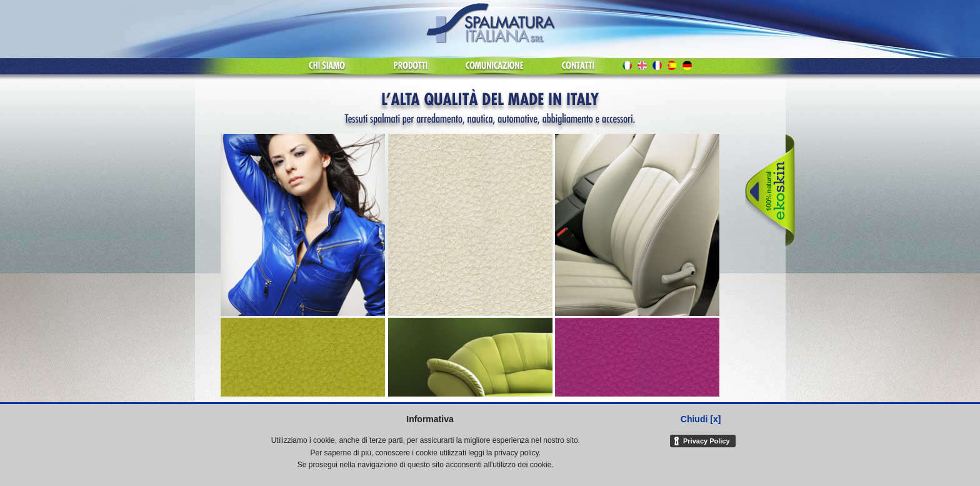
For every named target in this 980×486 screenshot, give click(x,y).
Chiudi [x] (701, 419)
